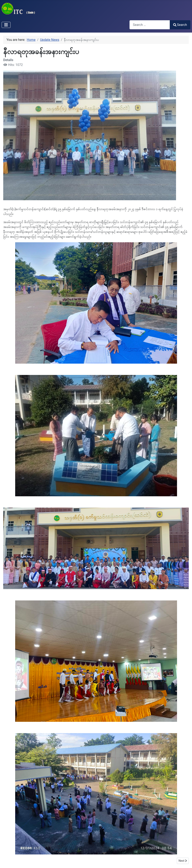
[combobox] (150, 25)
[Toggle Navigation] (6, 25)
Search (180, 25)
